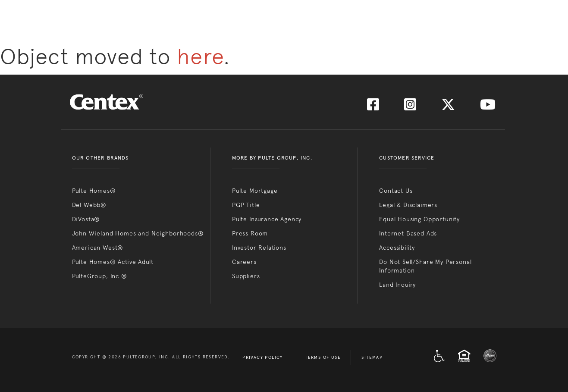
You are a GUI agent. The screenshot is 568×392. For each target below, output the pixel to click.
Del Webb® (89, 205)
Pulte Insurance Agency (267, 219)
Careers (244, 262)
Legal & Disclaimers (408, 205)
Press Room (250, 233)
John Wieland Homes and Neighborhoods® (138, 233)
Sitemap (372, 358)
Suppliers (246, 276)
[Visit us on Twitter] (448, 107)
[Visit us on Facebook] (373, 107)
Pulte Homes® (94, 191)
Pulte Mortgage (255, 191)
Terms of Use (323, 358)
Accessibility (397, 248)
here (200, 56)
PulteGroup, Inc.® (100, 276)
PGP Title (246, 205)
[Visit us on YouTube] (488, 107)
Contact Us (396, 191)
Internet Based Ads (408, 233)
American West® (98, 248)
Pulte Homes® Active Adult (113, 262)
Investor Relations (259, 248)
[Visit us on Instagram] (410, 107)
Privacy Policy (263, 358)
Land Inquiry (397, 285)
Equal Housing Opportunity (419, 219)
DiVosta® (86, 219)
